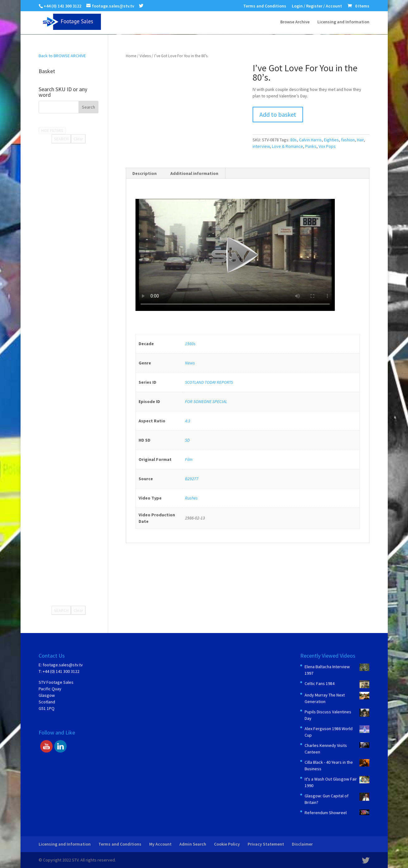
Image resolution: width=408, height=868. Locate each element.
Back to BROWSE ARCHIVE (62, 56)
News (190, 363)
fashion (348, 140)
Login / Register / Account (317, 6)
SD (187, 440)
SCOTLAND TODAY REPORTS (209, 382)
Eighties (331, 140)
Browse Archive (295, 22)
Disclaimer (302, 844)
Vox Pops (327, 146)
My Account (160, 844)
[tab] (145, 173)
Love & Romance (287, 146)
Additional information (194, 173)
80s (294, 140)
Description (145, 173)
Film (189, 459)
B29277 (192, 479)
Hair (360, 140)
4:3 (188, 421)
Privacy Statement (266, 844)
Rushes (191, 498)
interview (261, 146)
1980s (190, 344)
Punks (311, 146)
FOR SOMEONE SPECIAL (206, 401)
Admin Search (193, 844)
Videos (145, 56)
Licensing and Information (343, 22)
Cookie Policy (227, 844)
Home (131, 56)
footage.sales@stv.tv (63, 665)
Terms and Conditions (265, 6)
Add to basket (278, 114)
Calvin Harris (310, 140)
